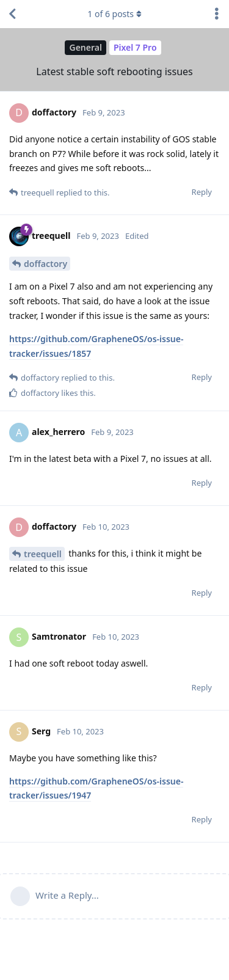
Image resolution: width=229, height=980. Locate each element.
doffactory (45, 264)
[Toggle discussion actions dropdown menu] (217, 14)
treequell (43, 554)
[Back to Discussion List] (12, 14)
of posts (114, 14)
